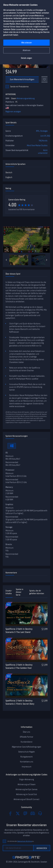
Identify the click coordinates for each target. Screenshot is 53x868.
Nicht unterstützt (43, 152)
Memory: (9, 487)
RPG (38, 131)
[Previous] (6, 260)
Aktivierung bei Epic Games (26, 789)
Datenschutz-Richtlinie (25, 841)
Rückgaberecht (26, 757)
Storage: (9, 527)
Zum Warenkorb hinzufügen (22, 79)
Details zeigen (26, 58)
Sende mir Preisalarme (19, 87)
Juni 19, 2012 (45, 136)
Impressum (27, 767)
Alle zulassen (27, 43)
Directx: (9, 544)
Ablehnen (27, 50)
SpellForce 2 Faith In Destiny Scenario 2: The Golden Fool (19, 666)
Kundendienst (26, 742)
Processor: (10, 470)
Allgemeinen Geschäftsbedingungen (26, 747)
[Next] (47, 260)
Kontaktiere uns (27, 762)
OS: (7, 453)
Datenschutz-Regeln (27, 752)
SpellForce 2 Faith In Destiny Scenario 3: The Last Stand (19, 630)
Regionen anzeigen (13, 112)
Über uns (26, 732)
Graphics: (9, 504)
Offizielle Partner (26, 737)
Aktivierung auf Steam (27, 784)
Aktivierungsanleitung (26, 98)
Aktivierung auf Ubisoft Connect (26, 799)
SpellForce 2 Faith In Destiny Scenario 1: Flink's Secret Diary (20, 702)
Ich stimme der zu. (21, 841)
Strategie (44, 131)
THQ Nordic (43, 141)
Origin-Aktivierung (27, 779)
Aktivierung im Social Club (26, 794)
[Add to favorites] (44, 79)
